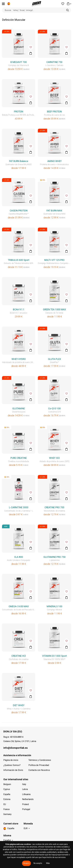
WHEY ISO (54, 458)
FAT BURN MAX (54, 211)
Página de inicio (11, 760)
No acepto (38, 863)
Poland (25, 804)
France (7, 809)
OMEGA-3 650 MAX (19, 606)
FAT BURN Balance (19, 161)
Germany (7, 814)
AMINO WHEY (54, 161)
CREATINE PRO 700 (54, 507)
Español (7, 840)
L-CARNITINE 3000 (19, 507)
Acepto (26, 863)
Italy (24, 784)
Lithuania (26, 794)
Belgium (7, 784)
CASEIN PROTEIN (19, 211)
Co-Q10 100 (54, 409)
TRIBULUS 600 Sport (19, 260)
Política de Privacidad (39, 765)
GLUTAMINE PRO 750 (54, 557)
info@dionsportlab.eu (15, 748)
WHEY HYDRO (19, 359)
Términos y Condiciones (40, 760)
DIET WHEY (19, 705)
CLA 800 (19, 557)
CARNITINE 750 (54, 62)
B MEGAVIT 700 (19, 62)
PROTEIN (19, 112)
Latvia (25, 789)
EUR (26, 828)
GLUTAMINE (19, 409)
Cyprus (7, 789)
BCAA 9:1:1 (19, 310)
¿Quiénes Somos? (12, 765)
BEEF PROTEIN (54, 112)
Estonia (7, 799)
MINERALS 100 (54, 606)
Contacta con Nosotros (39, 770)
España (7, 794)
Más (48, 863)
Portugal (26, 809)
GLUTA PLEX (54, 359)
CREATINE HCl (19, 656)
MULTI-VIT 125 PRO (54, 260)
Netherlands (28, 799)
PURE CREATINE (19, 458)
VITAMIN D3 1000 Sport (54, 656)
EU (5, 804)
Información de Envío (13, 770)
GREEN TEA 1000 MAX (54, 310)
